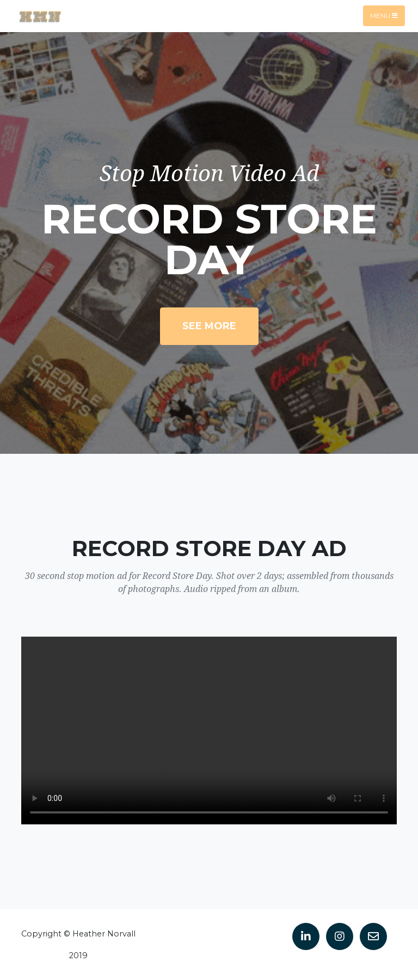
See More (209, 326)
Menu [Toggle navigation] (384, 16)
